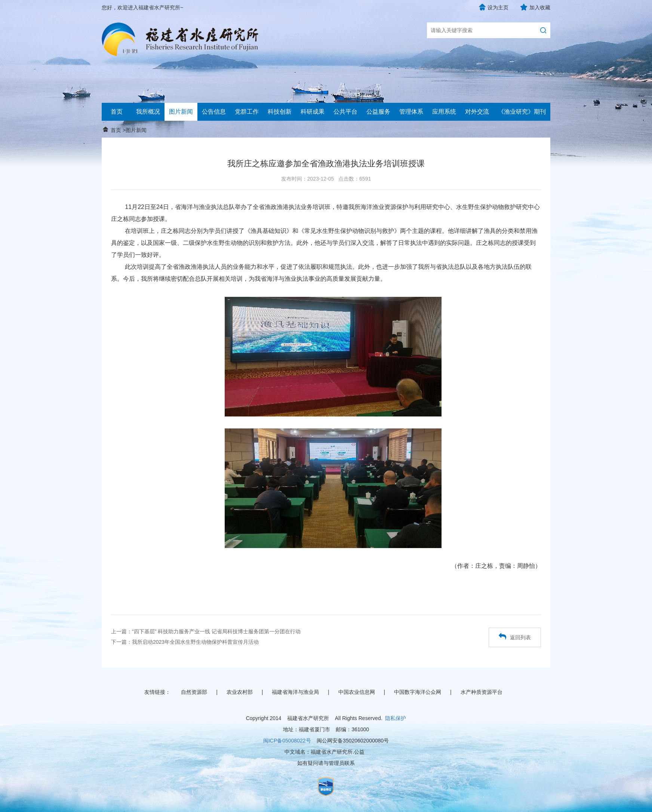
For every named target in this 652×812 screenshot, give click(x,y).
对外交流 (477, 112)
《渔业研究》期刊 (522, 112)
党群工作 (247, 112)
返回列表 (515, 637)
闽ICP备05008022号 (287, 741)
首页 (117, 112)
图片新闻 (181, 112)
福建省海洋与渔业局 (295, 692)
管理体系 (411, 112)
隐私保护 (396, 718)
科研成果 (313, 112)
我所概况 (148, 112)
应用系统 (444, 112)
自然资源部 (194, 692)
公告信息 (214, 112)
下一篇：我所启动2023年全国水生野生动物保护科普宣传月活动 (185, 642)
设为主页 (498, 7)
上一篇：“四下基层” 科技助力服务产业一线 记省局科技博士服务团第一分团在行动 (206, 631)
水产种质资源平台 (482, 692)
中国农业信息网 (357, 692)
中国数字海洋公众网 (418, 692)
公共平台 (345, 112)
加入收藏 (540, 7)
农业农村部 (240, 692)
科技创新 (280, 112)
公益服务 (378, 112)
